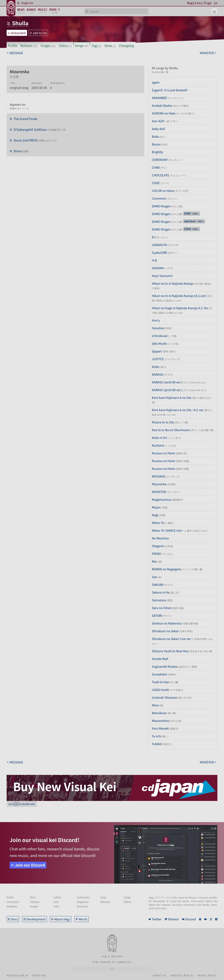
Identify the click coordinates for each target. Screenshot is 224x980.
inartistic (125, 962)
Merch (83, 919)
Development (36, 919)
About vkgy (62, 919)
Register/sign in (17, 975)
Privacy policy (207, 975)
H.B (154, 260)
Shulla (20, 23)
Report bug (39, 975)
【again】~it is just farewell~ (170, 90)
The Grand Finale (25, 119)
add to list (40, 33)
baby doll (158, 129)
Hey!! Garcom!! (162, 276)
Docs (14, 919)
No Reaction (160, 538)
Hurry (156, 320)
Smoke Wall (160, 659)
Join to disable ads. (22, 804)
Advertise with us (182, 975)
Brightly (157, 152)
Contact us (159, 975)
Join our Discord (30, 865)
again (156, 82)
